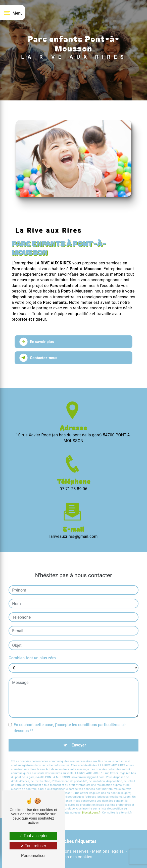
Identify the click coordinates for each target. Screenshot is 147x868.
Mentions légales (108, 851)
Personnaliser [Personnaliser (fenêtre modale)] (33, 856)
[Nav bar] (13, 13)
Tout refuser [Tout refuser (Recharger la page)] (33, 846)
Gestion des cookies (74, 857)
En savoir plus (37, 342)
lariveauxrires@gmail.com (73, 528)
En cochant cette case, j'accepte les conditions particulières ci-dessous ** (70, 719)
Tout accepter (33, 836)
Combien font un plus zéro (32, 650)
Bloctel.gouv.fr (91, 804)
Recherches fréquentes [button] (73, 841)
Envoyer (79, 737)
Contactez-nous (39, 358)
